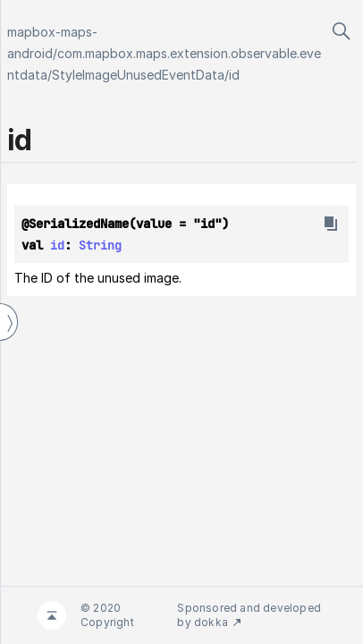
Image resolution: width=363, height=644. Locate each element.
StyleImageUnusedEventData (138, 75)
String (100, 245)
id (234, 75)
